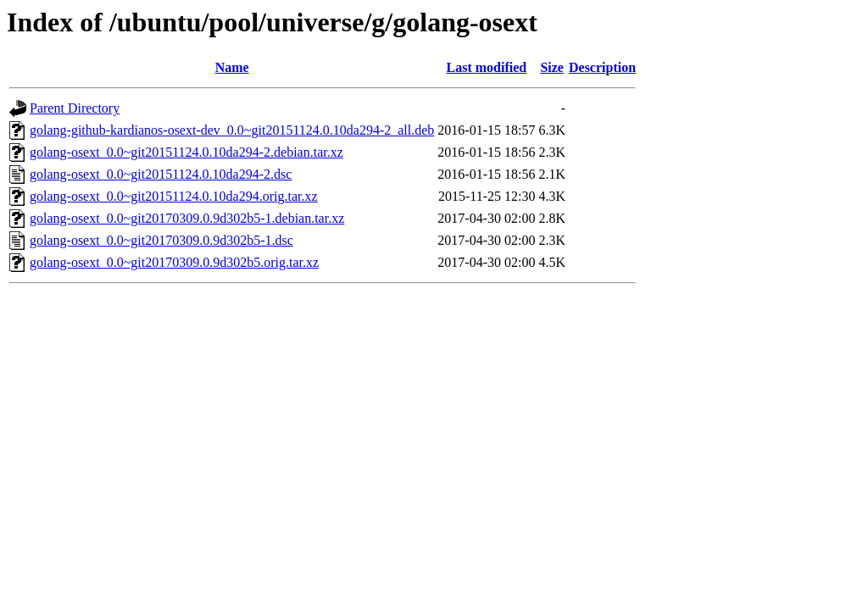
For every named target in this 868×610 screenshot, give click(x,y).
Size (552, 67)
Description (602, 67)
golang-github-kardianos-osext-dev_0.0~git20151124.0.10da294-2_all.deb (232, 130)
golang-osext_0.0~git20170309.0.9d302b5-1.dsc (161, 240)
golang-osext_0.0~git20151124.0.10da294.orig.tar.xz (174, 196)
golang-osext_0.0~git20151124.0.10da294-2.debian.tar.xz (186, 152)
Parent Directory (75, 108)
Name (232, 67)
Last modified (487, 67)
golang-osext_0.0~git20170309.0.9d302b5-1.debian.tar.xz (187, 218)
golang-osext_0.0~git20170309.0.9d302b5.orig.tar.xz (174, 262)
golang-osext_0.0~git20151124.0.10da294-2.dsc (161, 174)
